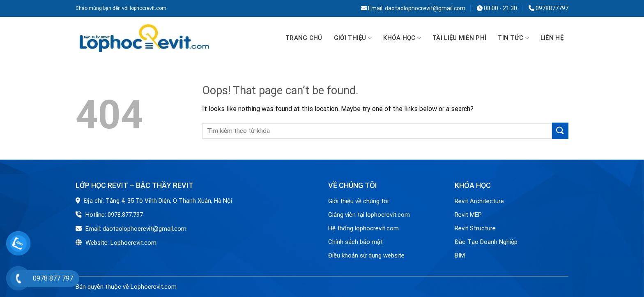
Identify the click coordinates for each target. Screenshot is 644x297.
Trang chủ (304, 38)
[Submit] (560, 131)
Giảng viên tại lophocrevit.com (369, 215)
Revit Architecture (479, 201)
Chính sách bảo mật (355, 242)
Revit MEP (468, 215)
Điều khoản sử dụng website (366, 255)
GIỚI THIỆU (353, 38)
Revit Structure (476, 228)
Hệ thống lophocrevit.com (363, 228)
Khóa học (402, 38)
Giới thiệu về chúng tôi (358, 201)
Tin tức (513, 38)
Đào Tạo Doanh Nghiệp (487, 242)
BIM (460, 255)
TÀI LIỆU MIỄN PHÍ (459, 38)
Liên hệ (552, 38)
